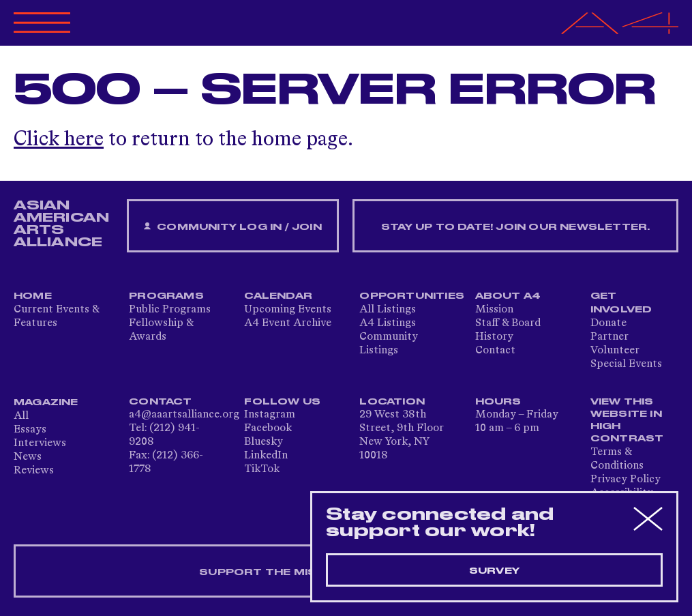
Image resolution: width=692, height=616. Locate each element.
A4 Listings (388, 323)
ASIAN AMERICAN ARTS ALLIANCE (61, 224)
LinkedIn (266, 456)
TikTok (262, 469)
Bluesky (264, 442)
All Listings (388, 310)
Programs (166, 296)
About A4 (508, 296)
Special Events (626, 364)
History (494, 337)
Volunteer (615, 351)
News (28, 457)
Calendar (278, 296)
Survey (494, 571)
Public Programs (170, 310)
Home (33, 296)
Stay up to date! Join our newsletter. (515, 227)
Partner (610, 337)
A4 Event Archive (288, 323)
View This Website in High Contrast (627, 420)
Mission (494, 310)
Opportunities (412, 296)
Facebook (268, 428)
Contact (495, 351)
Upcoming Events (288, 310)
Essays (30, 430)
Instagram (270, 415)
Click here (59, 140)
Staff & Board (508, 323)
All (21, 416)
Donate (608, 323)
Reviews (34, 471)
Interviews (40, 443)
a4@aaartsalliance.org (184, 415)
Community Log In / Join (232, 227)
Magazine (46, 402)
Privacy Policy (626, 480)
